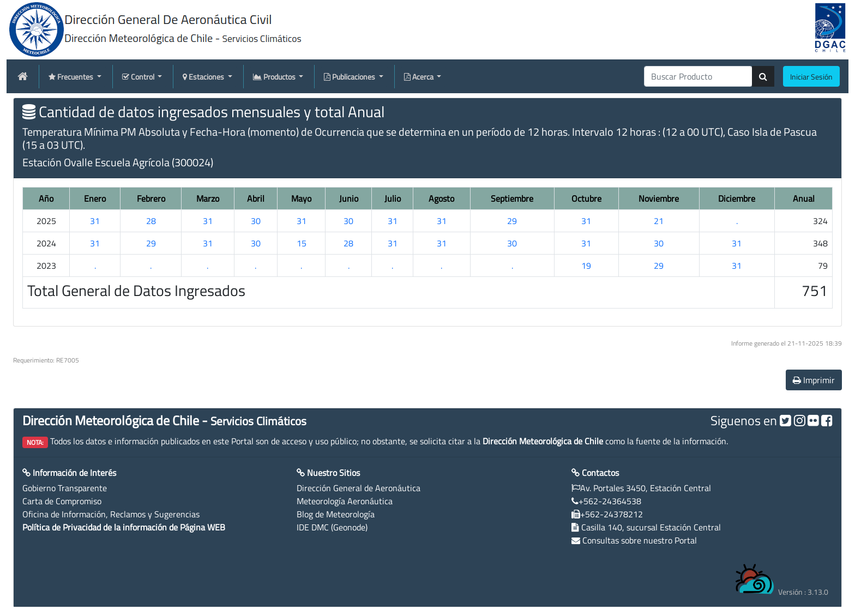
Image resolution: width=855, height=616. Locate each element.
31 (95, 221)
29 (512, 221)
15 (302, 243)
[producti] (698, 76)
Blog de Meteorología (336, 514)
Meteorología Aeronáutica (345, 501)
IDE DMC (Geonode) (332, 527)
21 (659, 221)
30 (256, 221)
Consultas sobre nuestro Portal (640, 540)
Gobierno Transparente (65, 488)
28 (151, 221)
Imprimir (814, 380)
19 (586, 265)
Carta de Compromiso (62, 501)
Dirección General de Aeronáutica (359, 488)
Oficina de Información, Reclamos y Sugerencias (111, 514)
